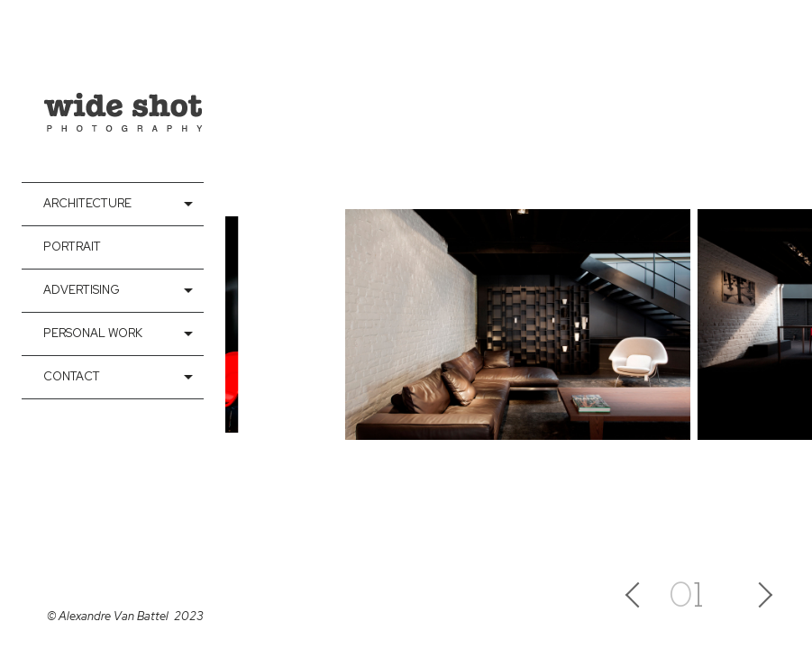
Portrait (72, 247)
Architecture (87, 203)
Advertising (82, 290)
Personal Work (93, 333)
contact (72, 376)
